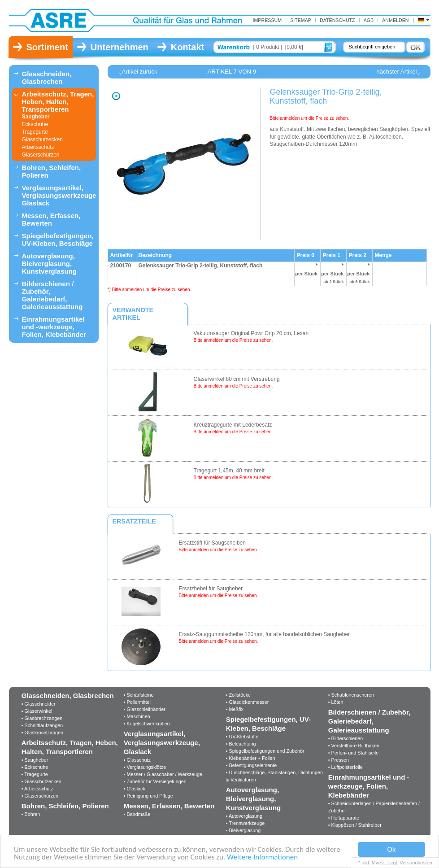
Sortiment (47, 47)
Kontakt (187, 47)
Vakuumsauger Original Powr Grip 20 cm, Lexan (251, 333)
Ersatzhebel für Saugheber (211, 589)
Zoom (116, 96)
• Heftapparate (344, 818)
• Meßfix (235, 709)
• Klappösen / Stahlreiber (355, 825)
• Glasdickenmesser (248, 702)
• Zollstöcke (238, 695)
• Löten (336, 702)
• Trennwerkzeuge (246, 823)
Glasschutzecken (42, 140)
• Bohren (31, 814)
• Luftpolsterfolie (346, 767)
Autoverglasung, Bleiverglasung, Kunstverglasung (50, 264)
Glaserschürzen (41, 155)
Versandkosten (416, 863)
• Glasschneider (39, 704)
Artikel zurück (140, 72)
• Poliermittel (137, 702)
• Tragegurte (35, 774)
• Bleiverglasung (243, 830)
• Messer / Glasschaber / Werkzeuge (163, 774)
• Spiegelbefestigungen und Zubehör (265, 751)
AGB (369, 20)
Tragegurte (35, 132)
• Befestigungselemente (252, 765)
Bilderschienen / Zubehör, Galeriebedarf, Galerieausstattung (52, 295)
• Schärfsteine (139, 695)
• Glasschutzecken (41, 781)
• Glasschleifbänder (145, 709)
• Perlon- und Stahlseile (353, 753)
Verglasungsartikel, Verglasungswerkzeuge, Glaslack (59, 195)
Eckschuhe (35, 124)
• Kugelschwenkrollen (147, 724)
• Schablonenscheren (351, 695)
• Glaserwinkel (37, 711)
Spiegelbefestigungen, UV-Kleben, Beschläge (58, 240)
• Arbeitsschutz (37, 789)
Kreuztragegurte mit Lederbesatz (233, 425)
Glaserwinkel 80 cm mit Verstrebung (237, 379)
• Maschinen (137, 716)
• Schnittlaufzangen (42, 725)
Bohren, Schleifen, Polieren (52, 171)
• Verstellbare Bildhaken (354, 746)
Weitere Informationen (262, 857)
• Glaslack (135, 789)
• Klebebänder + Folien (251, 758)
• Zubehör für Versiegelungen (155, 781)
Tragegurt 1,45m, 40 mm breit (229, 471)
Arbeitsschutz (38, 147)
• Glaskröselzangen (42, 733)
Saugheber (36, 117)
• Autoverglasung (244, 816)
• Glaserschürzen (40, 796)
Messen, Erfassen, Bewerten (51, 219)
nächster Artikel (396, 72)
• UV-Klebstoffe (242, 737)
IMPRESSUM (267, 20)
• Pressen (339, 760)
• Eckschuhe (35, 767)
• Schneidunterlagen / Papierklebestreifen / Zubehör (374, 807)
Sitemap (301, 20)
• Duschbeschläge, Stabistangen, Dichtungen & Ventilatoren (274, 776)
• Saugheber (35, 760)
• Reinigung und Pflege (148, 796)
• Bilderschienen (346, 738)
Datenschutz (337, 20)
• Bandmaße (137, 814)
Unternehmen (120, 47)
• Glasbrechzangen (42, 718)
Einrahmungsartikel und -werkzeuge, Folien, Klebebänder (54, 327)
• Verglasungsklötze (145, 767)
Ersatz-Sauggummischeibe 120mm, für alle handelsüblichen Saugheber (265, 634)
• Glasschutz (137, 760)
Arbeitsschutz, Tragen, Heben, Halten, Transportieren (58, 102)
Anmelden (395, 20)
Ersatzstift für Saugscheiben (212, 543)
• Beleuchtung (241, 744)
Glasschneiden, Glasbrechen (47, 78)
